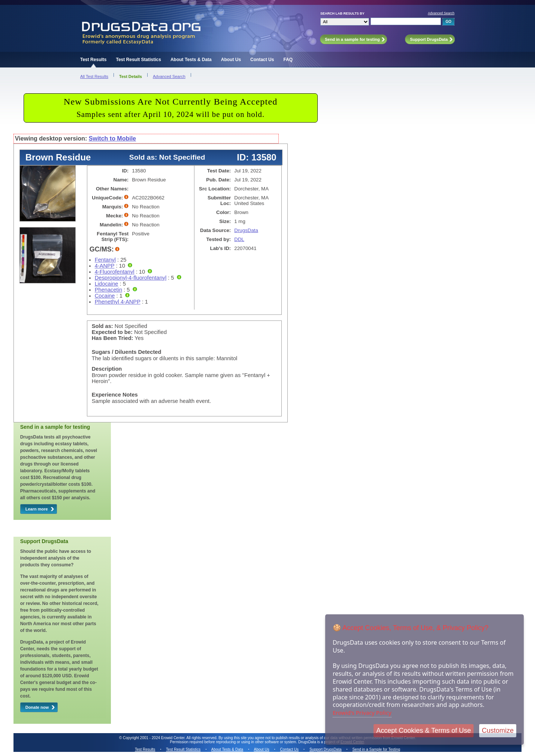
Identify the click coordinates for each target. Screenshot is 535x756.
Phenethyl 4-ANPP (118, 302)
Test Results (93, 60)
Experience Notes (115, 395)
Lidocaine (107, 284)
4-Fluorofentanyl (115, 272)
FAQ (288, 60)
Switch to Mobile (112, 138)
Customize (498, 731)
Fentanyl (105, 260)
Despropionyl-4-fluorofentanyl (131, 278)
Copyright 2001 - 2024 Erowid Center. (154, 738)
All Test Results (94, 76)
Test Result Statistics (138, 60)
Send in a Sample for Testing (376, 749)
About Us (231, 60)
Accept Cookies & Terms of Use (424, 731)
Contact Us (262, 60)
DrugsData (246, 230)
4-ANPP (105, 266)
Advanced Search (441, 13)
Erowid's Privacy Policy (362, 713)
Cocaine (105, 296)
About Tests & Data (191, 60)
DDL (239, 239)
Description (107, 369)
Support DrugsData (326, 749)
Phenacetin (108, 290)
